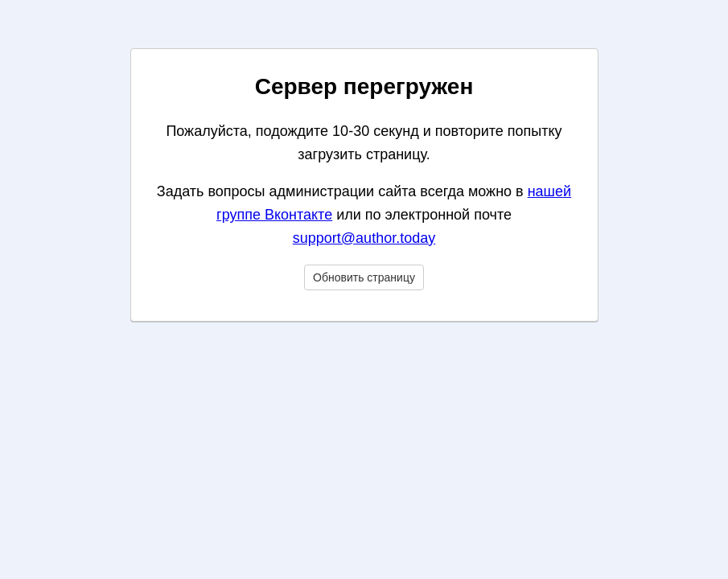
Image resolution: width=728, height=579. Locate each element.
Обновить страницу (364, 277)
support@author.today (364, 238)
